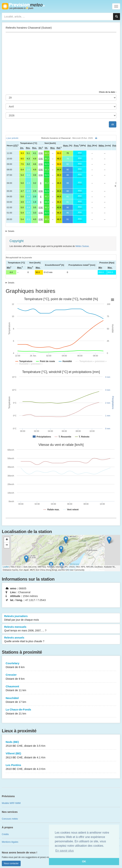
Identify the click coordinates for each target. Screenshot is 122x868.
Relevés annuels (61, 640)
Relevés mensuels (61, 629)
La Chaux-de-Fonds (61, 712)
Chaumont (61, 689)
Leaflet (6, 567)
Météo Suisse (82, 246)
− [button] (7, 545)
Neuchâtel (61, 700)
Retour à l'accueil (23, 6)
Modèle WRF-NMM (11, 803)
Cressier (61, 677)
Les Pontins (61, 767)
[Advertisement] (61, 61)
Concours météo (10, 819)
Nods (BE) (61, 744)
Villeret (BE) (61, 756)
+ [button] (7, 540)
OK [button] (84, 861)
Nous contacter (11, 863)
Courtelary (61, 665)
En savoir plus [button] (65, 851)
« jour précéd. (12, 138)
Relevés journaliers (61, 618)
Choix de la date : (108, 92)
